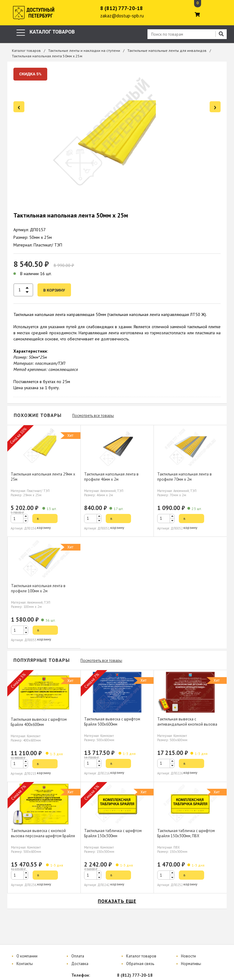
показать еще (117, 901)
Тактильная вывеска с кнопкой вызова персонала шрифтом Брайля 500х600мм (43, 836)
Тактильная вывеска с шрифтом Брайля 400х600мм (39, 722)
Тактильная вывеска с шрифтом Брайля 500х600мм (112, 722)
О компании (27, 956)
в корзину (54, 290)
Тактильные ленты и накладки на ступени (84, 50)
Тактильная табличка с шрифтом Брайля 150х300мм (113, 833)
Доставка (80, 964)
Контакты (25, 964)
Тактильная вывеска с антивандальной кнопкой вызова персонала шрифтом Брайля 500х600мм (187, 727)
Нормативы (191, 964)
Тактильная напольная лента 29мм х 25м (43, 477)
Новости (188, 956)
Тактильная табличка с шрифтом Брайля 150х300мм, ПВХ (186, 833)
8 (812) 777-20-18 (122, 8)
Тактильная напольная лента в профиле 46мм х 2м (111, 477)
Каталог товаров (26, 50)
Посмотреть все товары (93, 416)
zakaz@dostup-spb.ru (122, 16)
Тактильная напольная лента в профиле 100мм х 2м (38, 588)
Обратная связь (140, 964)
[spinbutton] (19, 519)
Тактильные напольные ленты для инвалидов (167, 50)
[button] (26, 516)
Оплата (78, 956)
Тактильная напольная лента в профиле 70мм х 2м (184, 477)
